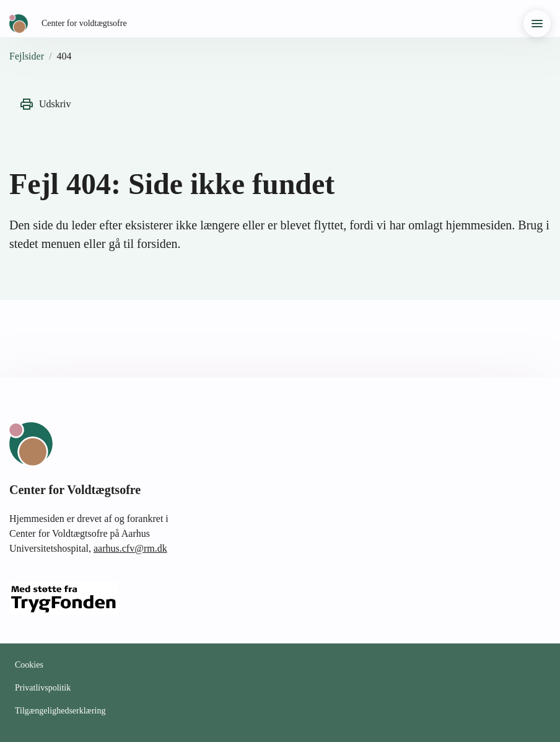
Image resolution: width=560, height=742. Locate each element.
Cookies (29, 665)
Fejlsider (27, 56)
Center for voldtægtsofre (84, 23)
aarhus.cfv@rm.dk (130, 548)
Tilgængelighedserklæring (60, 711)
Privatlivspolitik (43, 688)
